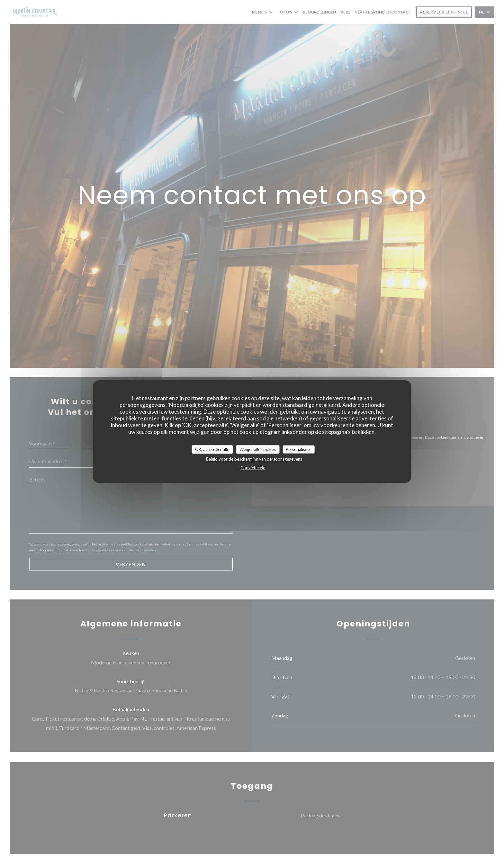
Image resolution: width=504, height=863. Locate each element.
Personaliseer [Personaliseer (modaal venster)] (298, 449)
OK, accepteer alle (212, 449)
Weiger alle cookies (258, 449)
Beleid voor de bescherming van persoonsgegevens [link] (254, 459)
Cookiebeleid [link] (253, 468)
